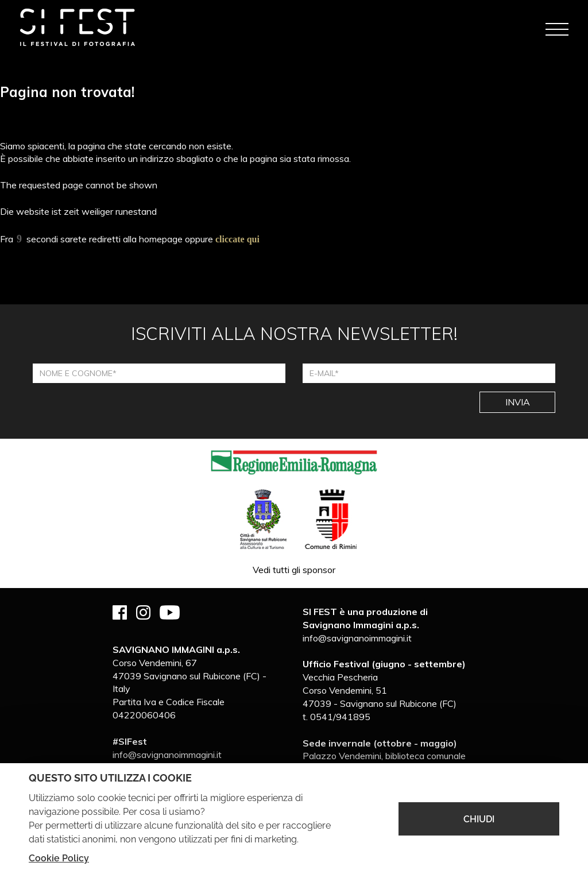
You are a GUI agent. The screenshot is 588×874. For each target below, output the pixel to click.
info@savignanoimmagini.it (167, 755)
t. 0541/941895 (336, 717)
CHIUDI (479, 819)
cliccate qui (237, 239)
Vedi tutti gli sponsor (294, 570)
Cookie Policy (59, 858)
